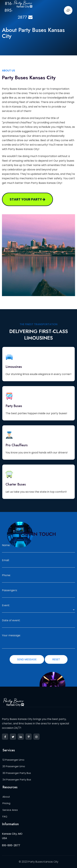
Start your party (27, 199)
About (6, 797)
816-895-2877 (11, 845)
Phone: (6, 575)
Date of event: (11, 620)
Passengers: (10, 590)
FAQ (5, 816)
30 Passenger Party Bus (17, 773)
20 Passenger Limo (14, 766)
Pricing (6, 803)
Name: (6, 545)
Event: (6, 605)
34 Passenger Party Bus (17, 780)
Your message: (11, 635)
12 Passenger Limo (13, 760)
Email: (6, 560)
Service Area (10, 810)
